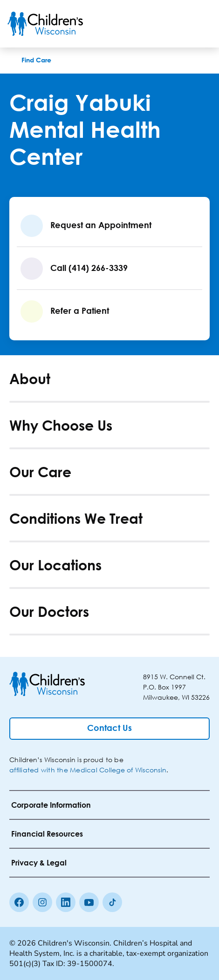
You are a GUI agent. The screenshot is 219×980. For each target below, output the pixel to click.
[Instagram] (42, 902)
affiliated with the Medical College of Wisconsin (88, 770)
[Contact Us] (109, 729)
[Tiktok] (112, 902)
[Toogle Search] (176, 24)
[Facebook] (19, 902)
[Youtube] (89, 902)
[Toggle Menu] (200, 24)
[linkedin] (66, 902)
